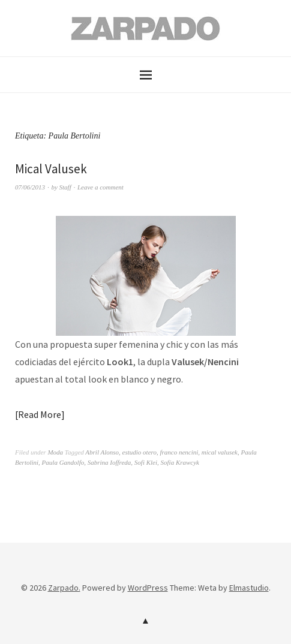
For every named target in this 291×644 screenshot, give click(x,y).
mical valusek (220, 452)
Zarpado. (64, 588)
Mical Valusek (51, 169)
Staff (65, 187)
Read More (40, 414)
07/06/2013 (30, 187)
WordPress (148, 588)
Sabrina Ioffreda (109, 462)
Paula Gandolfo (63, 462)
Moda (55, 452)
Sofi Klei (146, 462)
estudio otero (139, 452)
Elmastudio (249, 588)
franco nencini (179, 452)
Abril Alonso (102, 452)
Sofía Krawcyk (180, 462)
